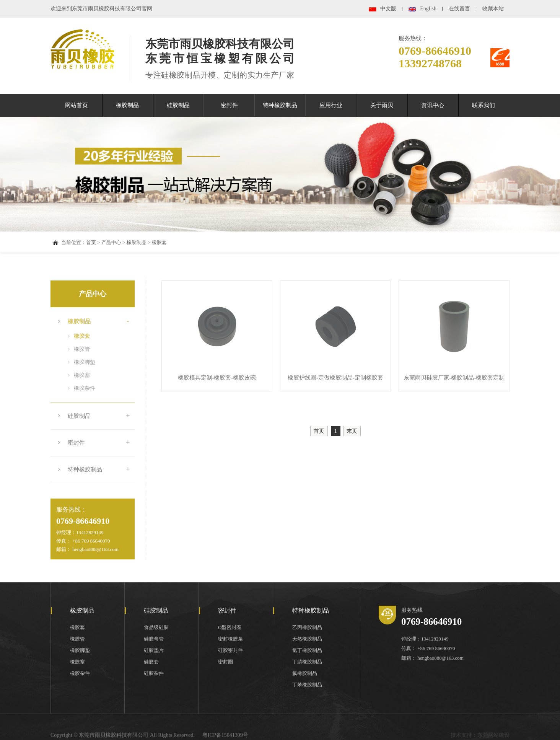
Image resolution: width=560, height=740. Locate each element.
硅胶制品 (178, 105)
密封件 (229, 105)
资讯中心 (433, 105)
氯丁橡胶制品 (307, 650)
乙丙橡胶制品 (307, 627)
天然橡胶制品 (307, 639)
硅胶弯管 (154, 639)
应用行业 (331, 105)
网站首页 (77, 105)
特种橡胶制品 (280, 105)
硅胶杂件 (154, 673)
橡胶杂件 (85, 388)
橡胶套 (159, 242)
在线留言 (459, 9)
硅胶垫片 (154, 650)
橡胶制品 (127, 105)
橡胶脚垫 (85, 362)
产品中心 (111, 242)
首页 (91, 242)
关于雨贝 (382, 105)
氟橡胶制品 (305, 673)
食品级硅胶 (156, 627)
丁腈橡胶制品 (307, 662)
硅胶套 (151, 662)
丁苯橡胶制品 (307, 685)
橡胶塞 (82, 375)
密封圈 (225, 662)
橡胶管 (82, 349)
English (428, 9)
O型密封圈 (230, 627)
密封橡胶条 (230, 639)
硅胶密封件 (230, 650)
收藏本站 (493, 9)
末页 (352, 431)
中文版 (388, 9)
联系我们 (483, 105)
